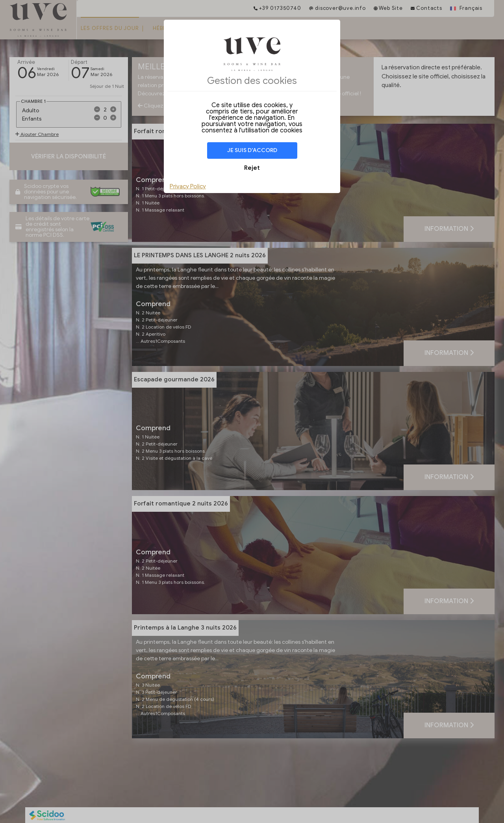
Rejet (252, 168)
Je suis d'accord (252, 150)
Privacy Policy (188, 186)
